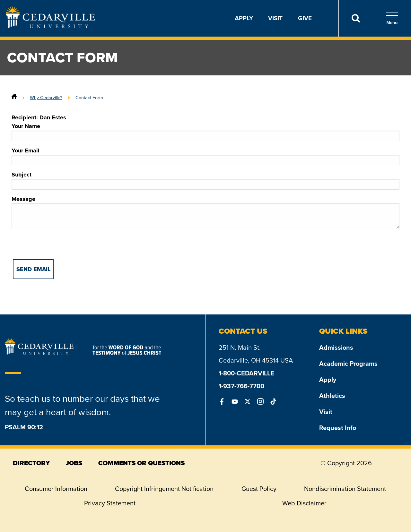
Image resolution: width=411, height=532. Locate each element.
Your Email (205, 156)
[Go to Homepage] (50, 26)
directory (31, 463)
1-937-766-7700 (241, 386)
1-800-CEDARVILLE (246, 373)
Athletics (332, 396)
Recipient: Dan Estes (39, 117)
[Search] (356, 18)
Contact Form (89, 98)
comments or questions (141, 463)
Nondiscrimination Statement (345, 489)
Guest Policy (259, 489)
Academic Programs (348, 364)
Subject (205, 180)
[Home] (14, 98)
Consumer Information (56, 489)
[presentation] (60, 247)
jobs (74, 463)
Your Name (205, 132)
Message (205, 212)
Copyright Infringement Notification (164, 489)
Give (305, 18)
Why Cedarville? (46, 98)
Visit (275, 18)
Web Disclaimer (304, 503)
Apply (244, 18)
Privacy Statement (110, 503)
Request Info (338, 428)
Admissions (336, 348)
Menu (392, 18)
